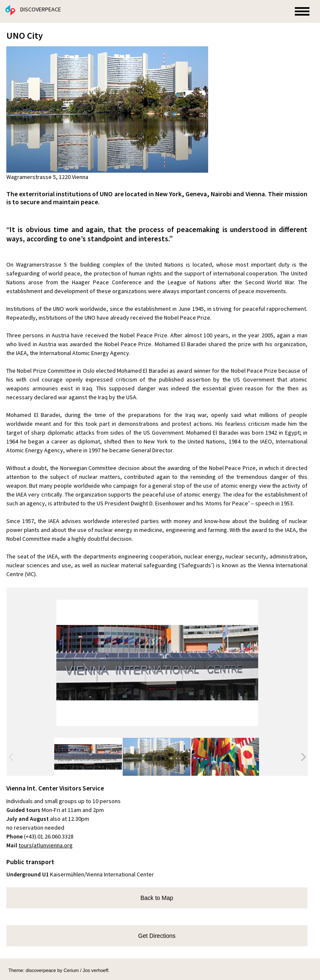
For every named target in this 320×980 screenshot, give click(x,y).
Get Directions (157, 936)
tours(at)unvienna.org (46, 845)
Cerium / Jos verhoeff (86, 970)
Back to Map (157, 898)
